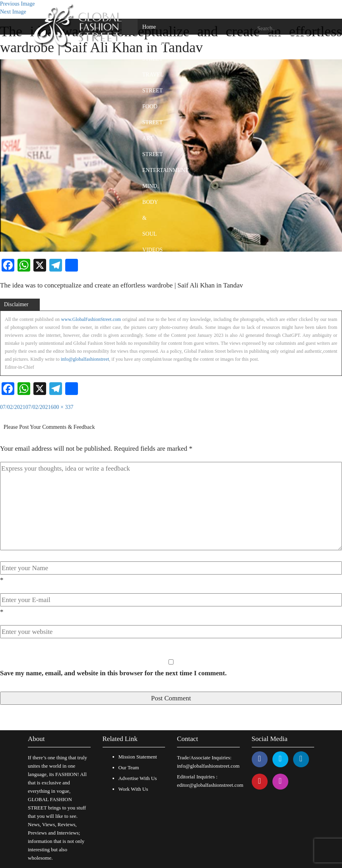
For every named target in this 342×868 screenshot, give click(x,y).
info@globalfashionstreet (85, 359)
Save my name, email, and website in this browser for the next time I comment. (113, 673)
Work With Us (133, 789)
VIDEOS (153, 250)
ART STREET (153, 146)
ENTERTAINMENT (165, 170)
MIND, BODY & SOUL (151, 210)
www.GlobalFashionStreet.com (91, 319)
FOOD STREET (153, 114)
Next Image (13, 12)
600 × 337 (62, 407)
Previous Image (17, 4)
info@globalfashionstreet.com (208, 766)
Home (149, 27)
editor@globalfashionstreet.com (210, 785)
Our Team (129, 767)
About (36, 739)
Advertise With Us (138, 778)
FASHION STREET (154, 51)
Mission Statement (138, 757)
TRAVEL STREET (153, 83)
